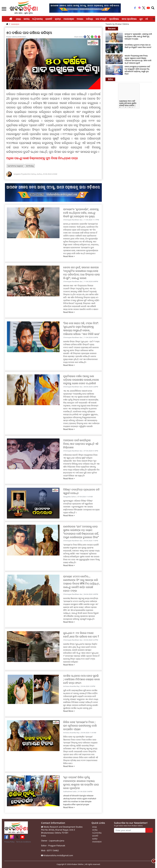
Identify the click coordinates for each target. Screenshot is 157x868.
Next (154, 19)
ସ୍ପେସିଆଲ (114, 19)
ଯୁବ (141, 19)
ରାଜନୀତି (49, 19)
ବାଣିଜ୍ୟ (89, 19)
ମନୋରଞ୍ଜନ (69, 19)
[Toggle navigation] (153, 8)
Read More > (69, 256)
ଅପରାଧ (80, 19)
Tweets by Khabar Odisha (117, 24)
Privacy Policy (9, 842)
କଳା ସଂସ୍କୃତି (101, 19)
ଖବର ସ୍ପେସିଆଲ (129, 19)
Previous (149, 19)
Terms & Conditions (23, 842)
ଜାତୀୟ (26, 19)
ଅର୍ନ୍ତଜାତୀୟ (37, 19)
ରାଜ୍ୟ (18, 19)
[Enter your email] (130, 830)
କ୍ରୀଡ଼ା (58, 19)
